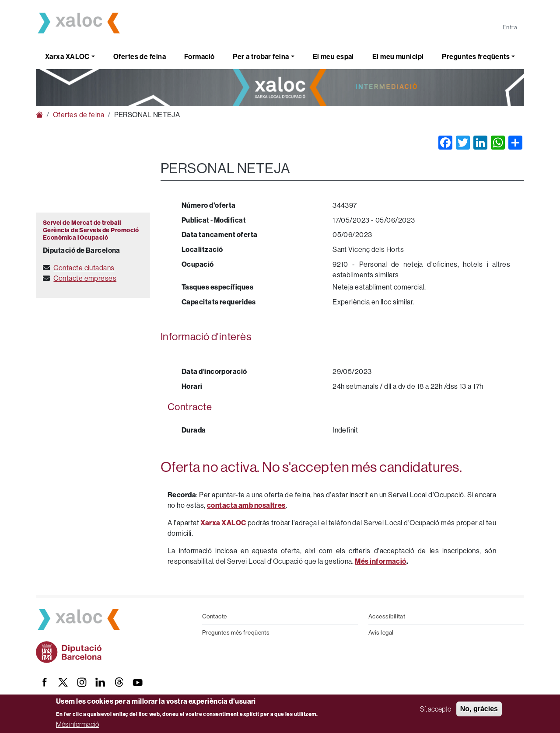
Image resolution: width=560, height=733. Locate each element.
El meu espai (333, 57)
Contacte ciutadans (84, 268)
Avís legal (381, 633)
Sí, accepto (436, 709)
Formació (199, 57)
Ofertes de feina (140, 57)
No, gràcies (479, 709)
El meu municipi (398, 57)
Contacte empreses (85, 278)
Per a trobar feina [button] (261, 57)
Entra (510, 27)
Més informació (77, 724)
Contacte (215, 616)
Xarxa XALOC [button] (67, 57)
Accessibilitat (387, 616)
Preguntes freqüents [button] (476, 57)
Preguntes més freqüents (236, 633)
